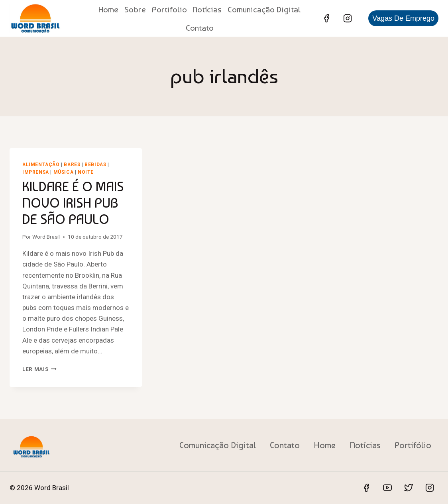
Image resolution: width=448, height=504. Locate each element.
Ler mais (39, 369)
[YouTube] (387, 488)
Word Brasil (46, 237)
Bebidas (95, 165)
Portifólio (413, 445)
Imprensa (36, 172)
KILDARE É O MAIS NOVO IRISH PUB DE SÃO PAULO (73, 203)
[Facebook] (326, 18)
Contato (200, 28)
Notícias (207, 9)
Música (64, 172)
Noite (86, 172)
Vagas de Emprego (403, 18)
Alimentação (41, 165)
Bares (72, 165)
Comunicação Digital (264, 9)
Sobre (135, 9)
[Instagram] (348, 18)
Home (108, 9)
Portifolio (169, 9)
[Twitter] (409, 488)
